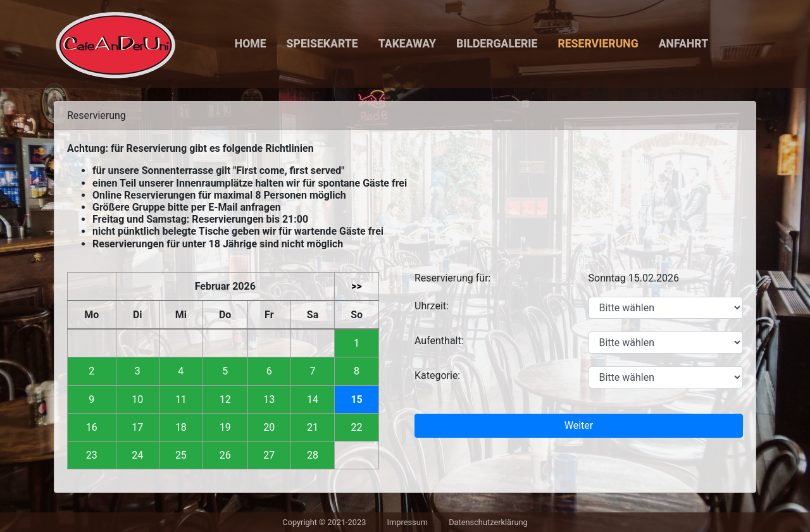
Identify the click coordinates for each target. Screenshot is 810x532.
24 (137, 455)
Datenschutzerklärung (488, 522)
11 (181, 399)
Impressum (408, 522)
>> (357, 286)
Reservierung (598, 44)
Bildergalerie (497, 44)
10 (137, 399)
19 (225, 427)
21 (313, 427)
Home (251, 44)
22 (357, 427)
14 (313, 399)
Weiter (579, 425)
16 (92, 427)
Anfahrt (684, 44)
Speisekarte (322, 44)
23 (92, 455)
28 (313, 455)
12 (225, 399)
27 (269, 455)
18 (181, 427)
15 (356, 399)
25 (181, 455)
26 (225, 455)
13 (269, 399)
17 (137, 427)
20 (269, 427)
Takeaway (407, 44)
